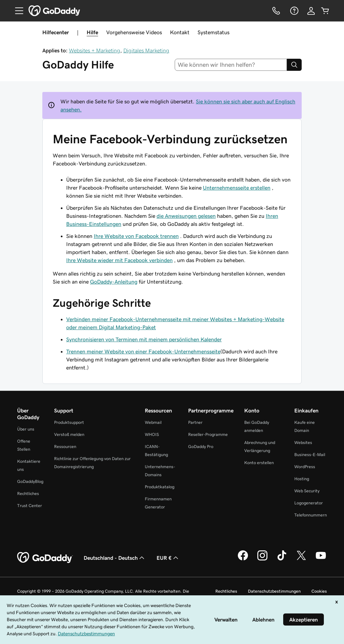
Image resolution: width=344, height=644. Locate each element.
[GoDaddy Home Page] (45, 558)
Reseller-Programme (208, 434)
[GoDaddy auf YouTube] (321, 559)
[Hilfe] (294, 11)
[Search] (294, 65)
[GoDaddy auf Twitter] (301, 559)
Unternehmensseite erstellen (237, 188)
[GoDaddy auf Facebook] (243, 559)
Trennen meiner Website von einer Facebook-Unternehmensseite (143, 351)
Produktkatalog (160, 487)
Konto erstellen (259, 463)
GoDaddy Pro (201, 447)
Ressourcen (65, 447)
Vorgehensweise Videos (134, 32)
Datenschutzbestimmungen (274, 591)
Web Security (307, 491)
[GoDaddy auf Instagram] (262, 559)
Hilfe (92, 32)
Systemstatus (213, 32)
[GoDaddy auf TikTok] (282, 559)
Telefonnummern (311, 515)
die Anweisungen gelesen (186, 216)
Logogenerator (309, 503)
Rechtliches (28, 493)
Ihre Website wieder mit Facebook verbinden (119, 260)
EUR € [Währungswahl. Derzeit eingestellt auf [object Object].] (168, 558)
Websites (303, 442)
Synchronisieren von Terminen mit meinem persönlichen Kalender (144, 339)
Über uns (26, 429)
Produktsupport (69, 422)
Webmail (153, 422)
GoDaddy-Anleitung (114, 282)
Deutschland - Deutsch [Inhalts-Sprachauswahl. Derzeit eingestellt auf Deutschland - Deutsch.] (115, 558)
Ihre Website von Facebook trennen (136, 236)
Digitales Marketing (146, 50)
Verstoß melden (69, 434)
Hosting (302, 479)
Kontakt (180, 32)
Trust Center (30, 506)
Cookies (319, 591)
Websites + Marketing (95, 50)
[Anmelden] (311, 11)
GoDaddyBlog (30, 481)
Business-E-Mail (310, 455)
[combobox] (231, 65)
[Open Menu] (16, 11)
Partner (195, 422)
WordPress (305, 467)
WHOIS (152, 434)
